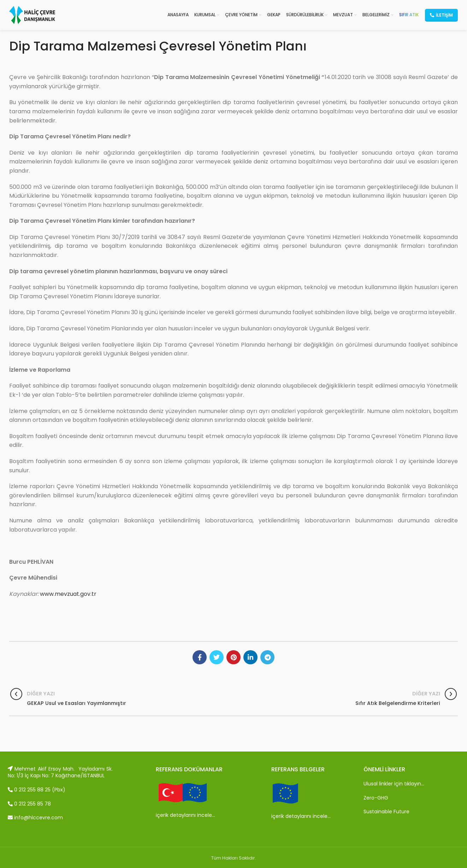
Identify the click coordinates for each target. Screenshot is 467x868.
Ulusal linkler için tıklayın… (394, 784)
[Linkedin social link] (250, 657)
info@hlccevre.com (35, 818)
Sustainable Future (386, 812)
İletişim (441, 15)
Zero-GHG (376, 798)
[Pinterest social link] (233, 657)
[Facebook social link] (200, 657)
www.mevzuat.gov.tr (68, 594)
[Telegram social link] (267, 657)
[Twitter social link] (217, 657)
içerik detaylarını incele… (185, 815)
